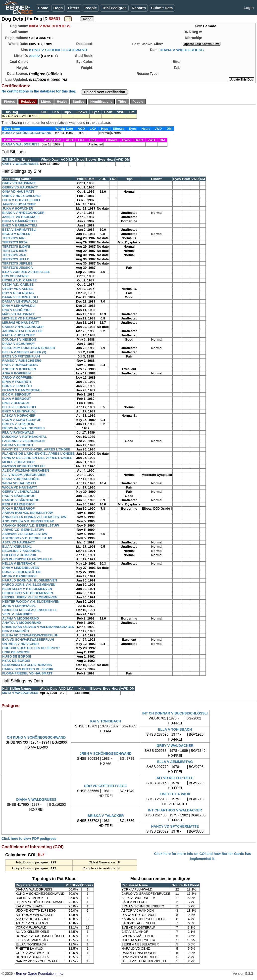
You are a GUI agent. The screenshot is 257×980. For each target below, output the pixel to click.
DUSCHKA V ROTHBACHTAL (25, 437)
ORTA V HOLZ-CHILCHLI (21, 200)
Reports (139, 8)
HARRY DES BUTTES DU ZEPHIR (28, 669)
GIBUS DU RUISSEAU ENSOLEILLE (30, 610)
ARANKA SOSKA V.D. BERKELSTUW (31, 525)
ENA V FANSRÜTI (16, 631)
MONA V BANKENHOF (19, 576)
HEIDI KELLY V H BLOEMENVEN (27, 589)
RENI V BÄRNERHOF (18, 504)
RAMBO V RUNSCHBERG (22, 361)
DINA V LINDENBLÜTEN (21, 568)
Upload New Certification (104, 92)
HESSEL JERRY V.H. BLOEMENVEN (30, 597)
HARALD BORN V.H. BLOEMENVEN (30, 580)
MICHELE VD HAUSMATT (22, 318)
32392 (34, 56)
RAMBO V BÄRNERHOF (21, 500)
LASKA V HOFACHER (19, 416)
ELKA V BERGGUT (17, 399)
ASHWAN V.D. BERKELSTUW (25, 534)
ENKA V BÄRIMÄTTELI (20, 221)
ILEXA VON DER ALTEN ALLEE (26, 272)
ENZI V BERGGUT (16, 403)
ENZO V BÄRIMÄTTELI (20, 225)
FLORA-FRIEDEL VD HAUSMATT (27, 673)
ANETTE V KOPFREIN (19, 369)
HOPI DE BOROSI (16, 652)
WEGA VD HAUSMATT (19, 483)
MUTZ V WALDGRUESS (20, 693)
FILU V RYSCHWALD (18, 432)
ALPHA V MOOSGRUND (21, 618)
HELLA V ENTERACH (19, 563)
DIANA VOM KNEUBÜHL (21, 479)
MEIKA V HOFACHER (18, 462)
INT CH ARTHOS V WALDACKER (175, 810)
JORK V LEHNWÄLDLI (19, 606)
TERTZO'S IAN (13, 238)
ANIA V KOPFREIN (16, 373)
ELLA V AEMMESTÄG (175, 762)
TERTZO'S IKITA (15, 242)
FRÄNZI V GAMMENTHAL (22, 390)
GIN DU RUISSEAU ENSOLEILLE (27, 559)
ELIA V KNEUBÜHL (17, 547)
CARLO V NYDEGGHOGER (23, 327)
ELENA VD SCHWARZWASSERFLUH (30, 635)
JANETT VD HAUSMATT (21, 217)
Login (249, 8)
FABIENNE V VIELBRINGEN (23, 441)
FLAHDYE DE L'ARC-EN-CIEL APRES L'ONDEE (38, 454)
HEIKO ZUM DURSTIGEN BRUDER (29, 348)
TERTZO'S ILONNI (16, 246)
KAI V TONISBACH (105, 721)
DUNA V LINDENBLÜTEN (21, 572)
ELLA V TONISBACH (175, 729)
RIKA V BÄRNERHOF (18, 509)
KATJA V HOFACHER (19, 335)
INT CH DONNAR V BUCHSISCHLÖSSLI (175, 713)
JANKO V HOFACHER (19, 204)
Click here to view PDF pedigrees (29, 839)
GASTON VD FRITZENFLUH (23, 466)
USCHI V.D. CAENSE (18, 285)
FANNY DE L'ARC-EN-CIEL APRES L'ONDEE (36, 449)
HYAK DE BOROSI (16, 661)
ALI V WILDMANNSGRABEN (24, 475)
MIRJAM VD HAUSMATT (21, 323)
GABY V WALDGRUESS (20, 164)
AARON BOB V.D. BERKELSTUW (27, 513)
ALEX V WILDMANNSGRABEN (26, 470)
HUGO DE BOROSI (17, 656)
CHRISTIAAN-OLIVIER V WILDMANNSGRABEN (38, 627)
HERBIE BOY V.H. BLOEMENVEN (28, 593)
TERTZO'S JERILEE (17, 263)
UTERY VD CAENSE (18, 289)
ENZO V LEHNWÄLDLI (19, 411)
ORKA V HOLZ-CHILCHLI (21, 196)
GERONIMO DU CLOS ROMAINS (27, 665)
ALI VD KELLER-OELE (175, 778)
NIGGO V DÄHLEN (16, 234)
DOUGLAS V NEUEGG (19, 339)
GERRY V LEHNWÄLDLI (21, 492)
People (91, 8)
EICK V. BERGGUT (16, 394)
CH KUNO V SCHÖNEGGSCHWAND (36, 737)
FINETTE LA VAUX (175, 794)
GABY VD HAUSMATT (19, 183)
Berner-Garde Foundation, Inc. (40, 974)
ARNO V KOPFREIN (17, 378)
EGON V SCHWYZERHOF (22, 420)
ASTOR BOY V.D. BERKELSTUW (27, 538)
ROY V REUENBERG (18, 293)
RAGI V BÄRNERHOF (19, 496)
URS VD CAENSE (16, 276)
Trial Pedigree (114, 8)
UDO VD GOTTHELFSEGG (105, 786)
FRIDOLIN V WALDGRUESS (23, 428)
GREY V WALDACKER (175, 746)
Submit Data (162, 8)
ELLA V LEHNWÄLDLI (19, 407)
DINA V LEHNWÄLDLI (19, 306)
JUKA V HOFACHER (18, 208)
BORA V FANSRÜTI (17, 386)
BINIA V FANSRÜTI (17, 382)
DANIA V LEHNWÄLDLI (20, 301)
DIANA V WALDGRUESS (181, 50)
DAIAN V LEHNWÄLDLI (20, 297)
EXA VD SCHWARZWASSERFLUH (28, 640)
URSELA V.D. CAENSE (19, 280)
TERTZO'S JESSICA (18, 268)
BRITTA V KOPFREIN (18, 424)
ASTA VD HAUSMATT (19, 542)
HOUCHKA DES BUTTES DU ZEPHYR (31, 648)
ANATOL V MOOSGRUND (22, 623)
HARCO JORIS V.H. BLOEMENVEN (29, 585)
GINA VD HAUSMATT (18, 192)
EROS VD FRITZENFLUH (21, 356)
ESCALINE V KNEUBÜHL (22, 551)
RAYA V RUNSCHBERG (20, 365)
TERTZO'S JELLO (16, 259)
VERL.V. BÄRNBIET (17, 614)
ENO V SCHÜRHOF (17, 310)
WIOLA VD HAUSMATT (20, 487)
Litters (74, 8)
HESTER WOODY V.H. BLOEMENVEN (31, 601)
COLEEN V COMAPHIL (20, 555)
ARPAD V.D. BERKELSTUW (23, 530)
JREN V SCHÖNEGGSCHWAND (105, 754)
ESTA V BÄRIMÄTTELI (19, 230)
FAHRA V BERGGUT (18, 445)
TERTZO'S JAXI (14, 255)
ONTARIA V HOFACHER (21, 644)
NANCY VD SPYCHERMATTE (175, 826)
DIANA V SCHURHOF (18, 344)
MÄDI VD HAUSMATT (18, 314)
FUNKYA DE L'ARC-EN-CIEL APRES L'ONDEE (37, 458)
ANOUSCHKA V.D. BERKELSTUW (28, 521)
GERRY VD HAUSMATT (20, 187)
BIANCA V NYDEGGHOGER (23, 213)
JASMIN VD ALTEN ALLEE (22, 331)
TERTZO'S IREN (14, 251)
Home (43, 8)
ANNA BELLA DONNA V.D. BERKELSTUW (34, 517)
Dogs (58, 8)
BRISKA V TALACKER (105, 816)
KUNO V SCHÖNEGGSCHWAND (58, 50)
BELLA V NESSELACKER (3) (24, 352)
